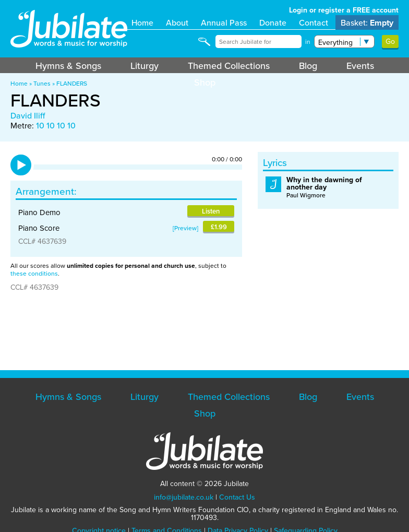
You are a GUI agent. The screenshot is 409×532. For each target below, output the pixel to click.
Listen (211, 211)
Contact (314, 22)
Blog (308, 66)
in (308, 42)
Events (360, 66)
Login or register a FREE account (344, 10)
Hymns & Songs (68, 66)
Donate (273, 22)
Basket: (367, 23)
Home (142, 22)
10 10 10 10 (56, 125)
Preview (185, 228)
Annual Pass (224, 22)
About (177, 22)
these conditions (34, 273)
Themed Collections (229, 66)
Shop (205, 82)
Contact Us (237, 497)
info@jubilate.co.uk (184, 497)
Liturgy (145, 66)
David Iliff (28, 115)
